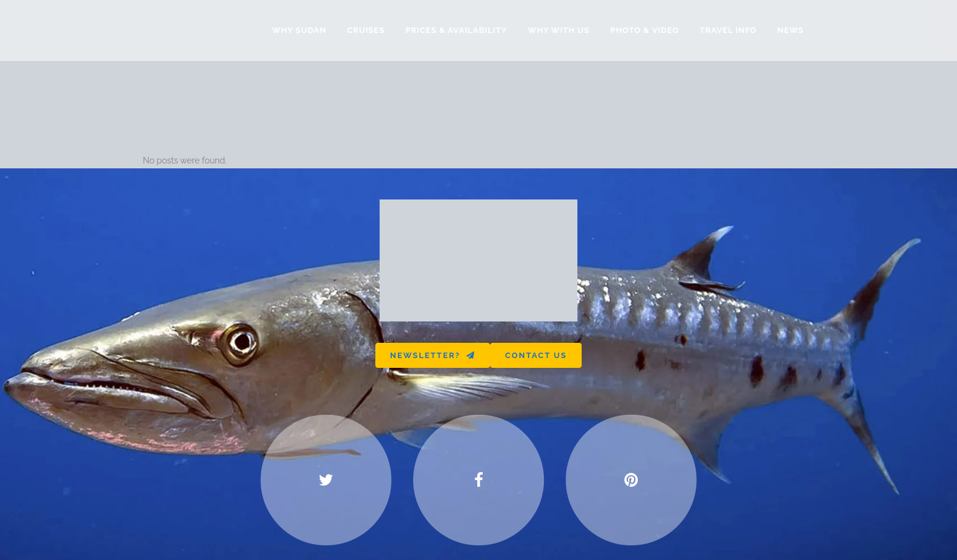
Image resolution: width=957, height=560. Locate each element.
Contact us (536, 355)
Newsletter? (433, 355)
